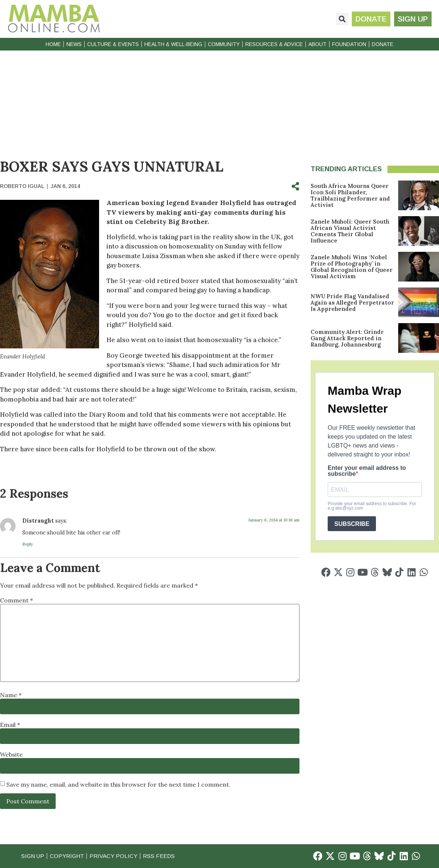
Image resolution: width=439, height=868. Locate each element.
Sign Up (33, 856)
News (74, 44)
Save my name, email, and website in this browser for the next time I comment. (118, 784)
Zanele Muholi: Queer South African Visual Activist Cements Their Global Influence (350, 231)
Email (10, 725)
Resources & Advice (274, 44)
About (317, 44)
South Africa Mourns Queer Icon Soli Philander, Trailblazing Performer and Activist (350, 195)
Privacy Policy (113, 856)
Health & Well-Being (173, 44)
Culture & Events (113, 44)
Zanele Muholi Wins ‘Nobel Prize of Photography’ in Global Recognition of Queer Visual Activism (352, 267)
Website (11, 754)
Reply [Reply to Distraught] (28, 544)
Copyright (67, 856)
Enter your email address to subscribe (367, 471)
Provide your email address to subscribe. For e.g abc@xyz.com (372, 506)
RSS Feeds (159, 856)
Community (224, 44)
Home (53, 44)
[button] (342, 19)
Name (11, 695)
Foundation (349, 44)
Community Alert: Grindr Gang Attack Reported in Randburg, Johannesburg (347, 338)
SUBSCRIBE (352, 524)
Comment (17, 600)
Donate (383, 44)
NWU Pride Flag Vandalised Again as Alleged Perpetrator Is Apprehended (352, 303)
